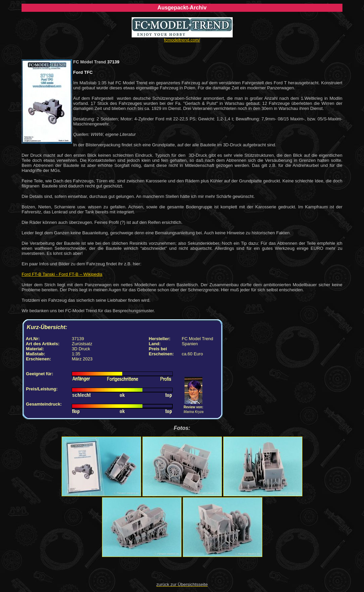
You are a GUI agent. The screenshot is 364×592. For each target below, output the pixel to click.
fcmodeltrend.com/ (182, 40)
